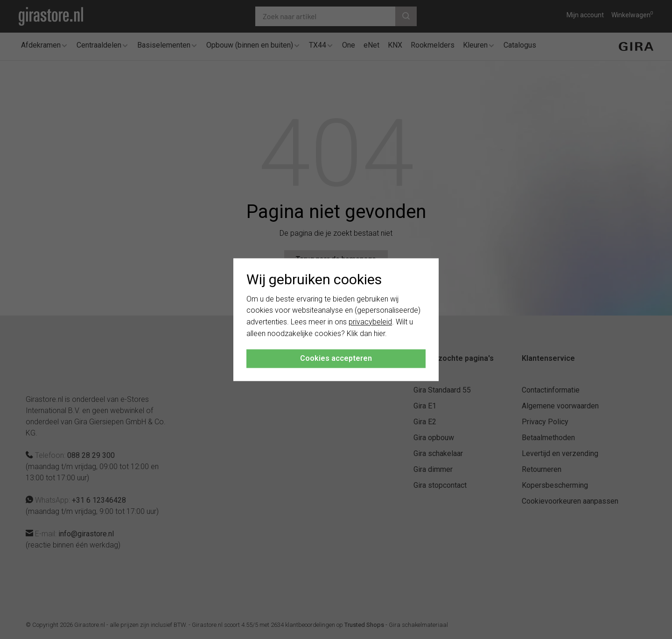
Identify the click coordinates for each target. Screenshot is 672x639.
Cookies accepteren (336, 358)
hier (379, 334)
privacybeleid (370, 322)
